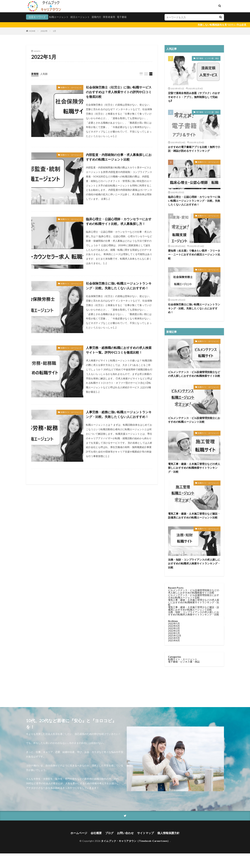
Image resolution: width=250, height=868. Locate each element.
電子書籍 (122, 17)
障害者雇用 (109, 17)
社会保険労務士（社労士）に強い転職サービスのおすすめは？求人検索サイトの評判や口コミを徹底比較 (119, 92)
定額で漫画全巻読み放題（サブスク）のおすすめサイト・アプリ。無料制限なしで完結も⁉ (194, 97)
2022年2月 (174, 400)
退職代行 (96, 17)
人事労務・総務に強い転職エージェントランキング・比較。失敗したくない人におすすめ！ (119, 414)
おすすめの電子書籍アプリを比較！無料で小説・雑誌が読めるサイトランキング (194, 149)
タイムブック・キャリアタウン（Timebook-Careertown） (136, 841)
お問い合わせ (125, 833)
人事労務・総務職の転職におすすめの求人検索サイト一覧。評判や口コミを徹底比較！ (119, 350)
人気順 (44, 74)
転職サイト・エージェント (71, 87)
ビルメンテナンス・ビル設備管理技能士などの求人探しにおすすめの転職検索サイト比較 (194, 374)
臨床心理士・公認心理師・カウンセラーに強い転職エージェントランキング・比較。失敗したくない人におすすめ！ (194, 201)
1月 (54, 31)
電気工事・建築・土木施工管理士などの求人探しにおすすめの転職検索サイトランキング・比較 (194, 468)
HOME (32, 31)
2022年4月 (174, 395)
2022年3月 (174, 397)
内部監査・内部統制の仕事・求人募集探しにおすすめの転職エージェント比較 (119, 157)
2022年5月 (174, 392)
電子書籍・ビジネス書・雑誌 (207, 58)
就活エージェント (80, 17)
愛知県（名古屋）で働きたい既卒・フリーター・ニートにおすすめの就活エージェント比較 (194, 254)
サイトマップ (145, 833)
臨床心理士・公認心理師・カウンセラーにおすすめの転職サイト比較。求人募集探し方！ (119, 221)
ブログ (109, 833)
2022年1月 (174, 402)
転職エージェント (59, 17)
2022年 (44, 31)
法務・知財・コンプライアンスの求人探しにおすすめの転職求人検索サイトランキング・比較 (194, 563)
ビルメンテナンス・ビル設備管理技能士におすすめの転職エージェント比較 (194, 596)
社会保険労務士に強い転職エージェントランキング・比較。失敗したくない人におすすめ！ (119, 286)
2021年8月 (174, 409)
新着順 (35, 74)
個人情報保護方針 (168, 833)
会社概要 (96, 833)
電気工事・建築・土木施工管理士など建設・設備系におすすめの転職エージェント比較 (194, 516)
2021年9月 (174, 407)
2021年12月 (175, 404)
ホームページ (79, 833)
